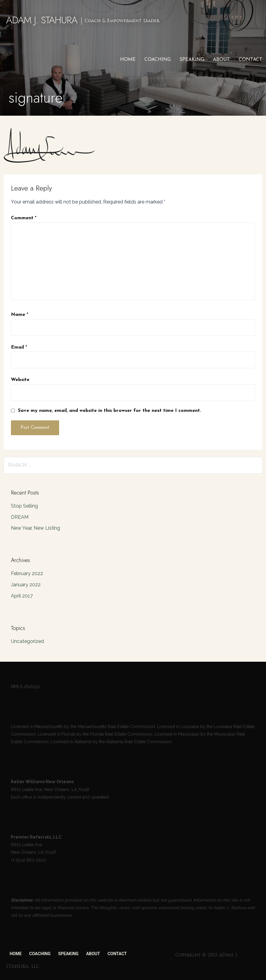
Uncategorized (27, 641)
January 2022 (26, 585)
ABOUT (221, 60)
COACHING (158, 60)
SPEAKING (192, 60)
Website (20, 380)
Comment (24, 218)
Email (19, 347)
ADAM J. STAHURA (42, 20)
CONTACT (251, 60)
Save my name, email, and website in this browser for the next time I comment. (109, 411)
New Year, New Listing (35, 528)
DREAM (20, 517)
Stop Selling (24, 506)
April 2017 (22, 596)
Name (20, 315)
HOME (128, 60)
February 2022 (27, 573)
